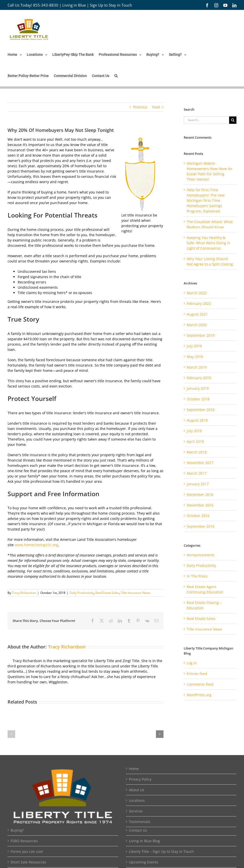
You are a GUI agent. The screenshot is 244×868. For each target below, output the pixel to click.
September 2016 (201, 526)
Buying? (17, 830)
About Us (137, 790)
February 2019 (199, 378)
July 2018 (194, 431)
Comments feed (200, 684)
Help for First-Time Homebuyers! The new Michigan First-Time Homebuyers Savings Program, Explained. (206, 200)
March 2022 (197, 293)
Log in (192, 663)
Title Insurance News (135, 593)
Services (136, 811)
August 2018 (197, 420)
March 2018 (197, 452)
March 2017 (197, 473)
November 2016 (200, 505)
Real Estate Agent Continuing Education (205, 589)
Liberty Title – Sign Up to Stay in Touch (161, 851)
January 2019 (198, 388)
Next (156, 107)
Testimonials (140, 822)
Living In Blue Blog (144, 841)
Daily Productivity (82, 593)
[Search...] (206, 120)
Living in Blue (74, 5)
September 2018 (201, 410)
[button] (116, 76)
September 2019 (201, 335)
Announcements (201, 555)
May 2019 (195, 357)
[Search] (233, 120)
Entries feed (197, 674)
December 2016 (200, 495)
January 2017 (198, 484)
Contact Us (138, 830)
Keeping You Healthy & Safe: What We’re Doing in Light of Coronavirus (209, 243)
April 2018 (195, 441)
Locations (137, 800)
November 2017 (200, 463)
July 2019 (194, 346)
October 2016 (198, 516)
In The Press (197, 576)
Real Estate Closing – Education (204, 605)
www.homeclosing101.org (36, 545)
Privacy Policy (140, 779)
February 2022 (199, 304)
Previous (140, 107)
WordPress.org (199, 695)
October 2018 (198, 399)
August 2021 (197, 314)
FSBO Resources (24, 841)
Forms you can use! (27, 851)
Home (134, 769)
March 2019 (197, 367)
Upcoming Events (144, 862)
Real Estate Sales (107, 593)
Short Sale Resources (28, 862)
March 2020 (197, 325)
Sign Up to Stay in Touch (111, 5)
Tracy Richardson (24, 593)
